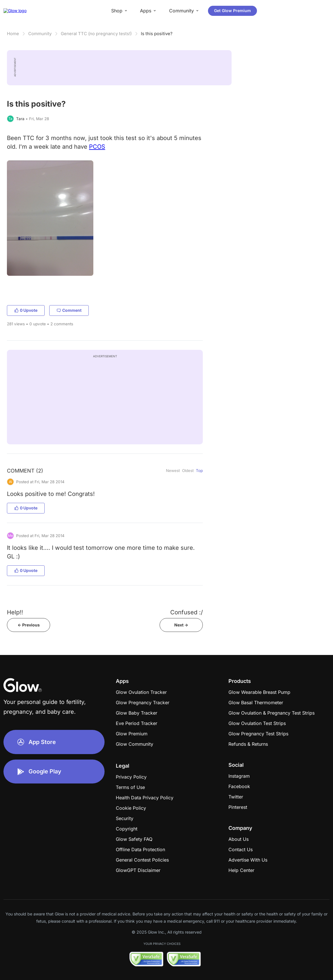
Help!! (15, 612)
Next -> (181, 625)
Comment (69, 310)
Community (40, 34)
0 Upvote (26, 310)
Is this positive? (157, 34)
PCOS (97, 147)
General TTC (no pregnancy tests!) (96, 34)
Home (13, 34)
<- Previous (29, 625)
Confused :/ (187, 612)
